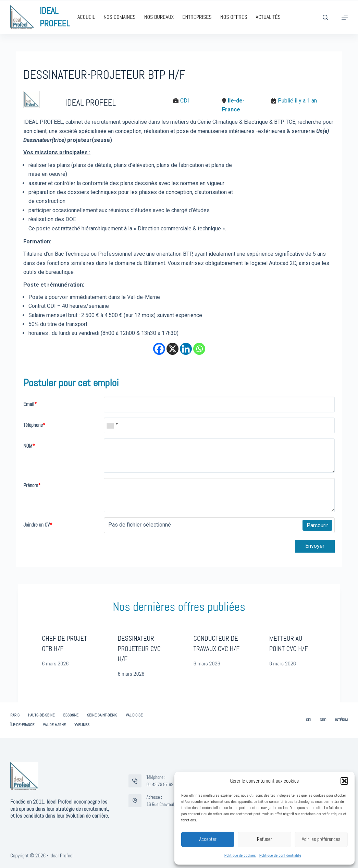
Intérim (341, 720)
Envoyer (315, 546)
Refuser (264, 839)
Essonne (71, 715)
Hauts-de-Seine (41, 715)
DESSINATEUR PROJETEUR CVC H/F (139, 649)
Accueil (86, 17)
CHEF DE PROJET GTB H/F (64, 643)
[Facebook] (159, 349)
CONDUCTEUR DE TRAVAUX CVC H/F (217, 643)
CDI (309, 720)
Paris (15, 715)
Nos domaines (120, 17)
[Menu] (345, 17)
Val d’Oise (134, 715)
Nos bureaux (159, 17)
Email (30, 404)
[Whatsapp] (199, 349)
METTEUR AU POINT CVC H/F (289, 643)
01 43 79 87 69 (160, 785)
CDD (323, 720)
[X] (172, 349)
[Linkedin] (186, 349)
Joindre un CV (38, 525)
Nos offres (234, 17)
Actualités (268, 17)
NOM (29, 446)
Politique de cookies (240, 855)
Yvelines (82, 725)
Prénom (32, 485)
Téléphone (34, 425)
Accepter (208, 839)
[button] (344, 781)
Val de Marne (54, 725)
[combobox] (112, 425)
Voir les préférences (321, 839)
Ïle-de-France (22, 725)
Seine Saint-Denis (102, 715)
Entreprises (197, 17)
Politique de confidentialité (280, 855)
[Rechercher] (325, 17)
